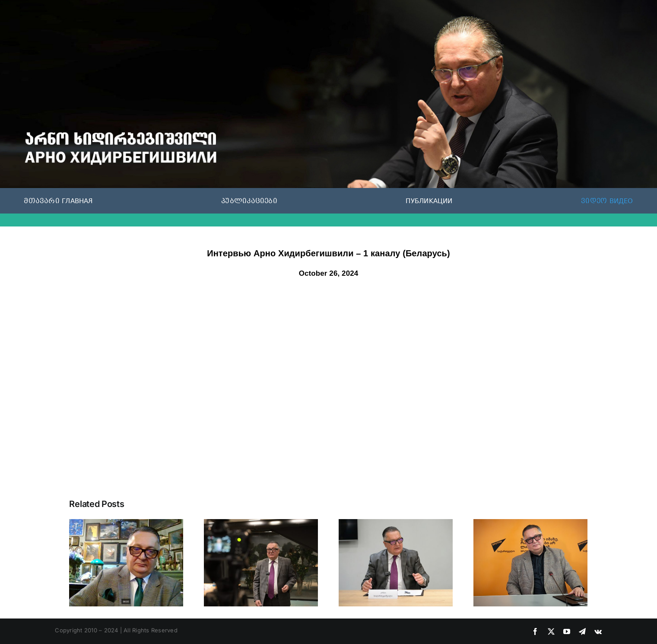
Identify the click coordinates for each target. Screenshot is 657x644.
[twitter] (551, 631)
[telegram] (582, 631)
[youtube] (567, 631)
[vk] (598, 631)
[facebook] (535, 631)
